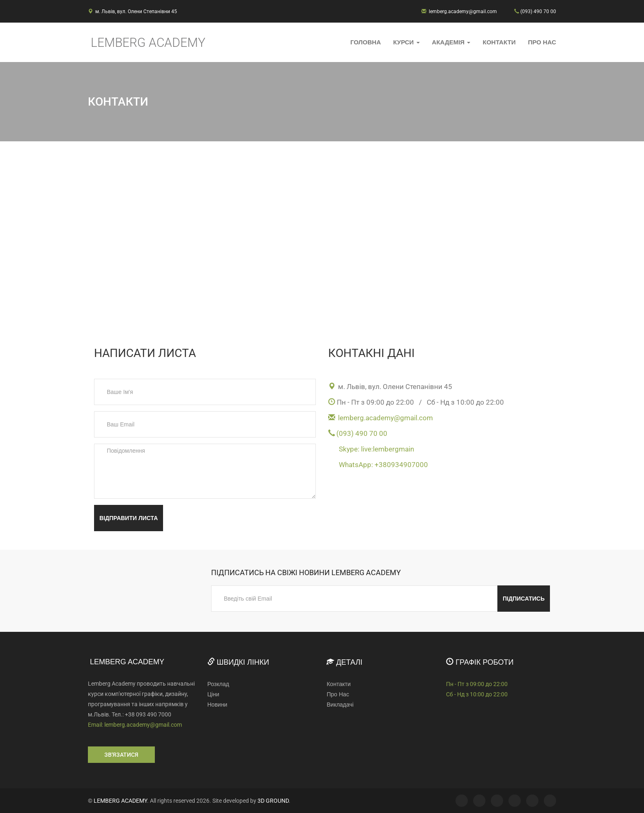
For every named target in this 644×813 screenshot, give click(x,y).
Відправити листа (129, 518)
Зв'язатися (121, 755)
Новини (217, 705)
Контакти (499, 42)
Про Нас (542, 42)
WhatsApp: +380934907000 (383, 465)
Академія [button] (451, 42)
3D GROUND (273, 801)
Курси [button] (406, 42)
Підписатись (524, 599)
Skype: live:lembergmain (376, 449)
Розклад (218, 684)
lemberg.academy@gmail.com (463, 12)
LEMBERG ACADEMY (120, 801)
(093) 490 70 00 (538, 12)
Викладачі (340, 705)
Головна (366, 42)
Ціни (213, 694)
